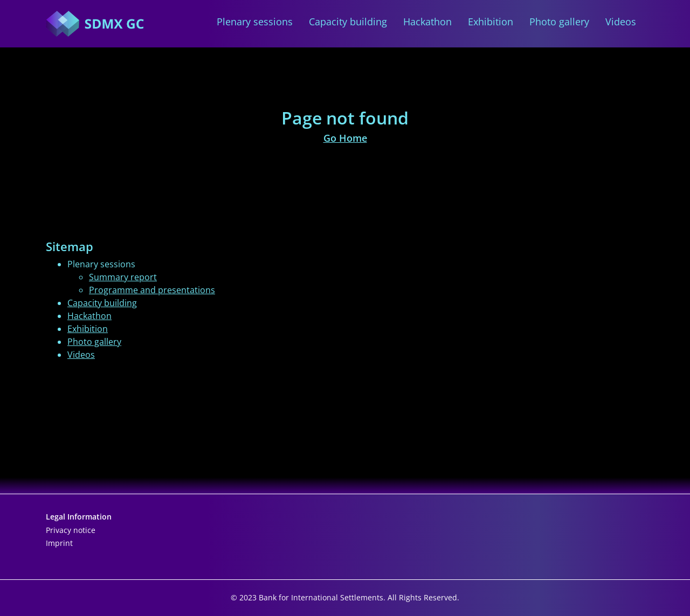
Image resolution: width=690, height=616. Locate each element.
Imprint (59, 543)
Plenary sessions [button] (255, 22)
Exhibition (491, 22)
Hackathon (427, 22)
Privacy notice (71, 530)
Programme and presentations (152, 290)
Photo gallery (559, 22)
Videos (621, 22)
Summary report (123, 277)
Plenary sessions (101, 264)
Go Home (345, 138)
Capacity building (348, 22)
